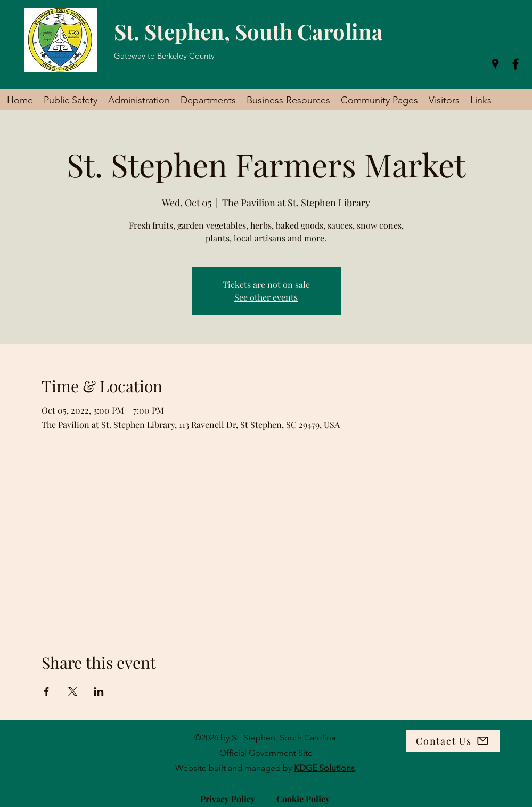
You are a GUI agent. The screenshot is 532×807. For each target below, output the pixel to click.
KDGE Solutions (324, 768)
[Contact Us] (453, 741)
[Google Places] (495, 64)
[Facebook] (515, 64)
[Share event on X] (73, 691)
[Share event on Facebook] (47, 691)
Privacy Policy (228, 799)
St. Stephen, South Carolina (248, 31)
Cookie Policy (304, 799)
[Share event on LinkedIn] (99, 691)
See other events (266, 297)
